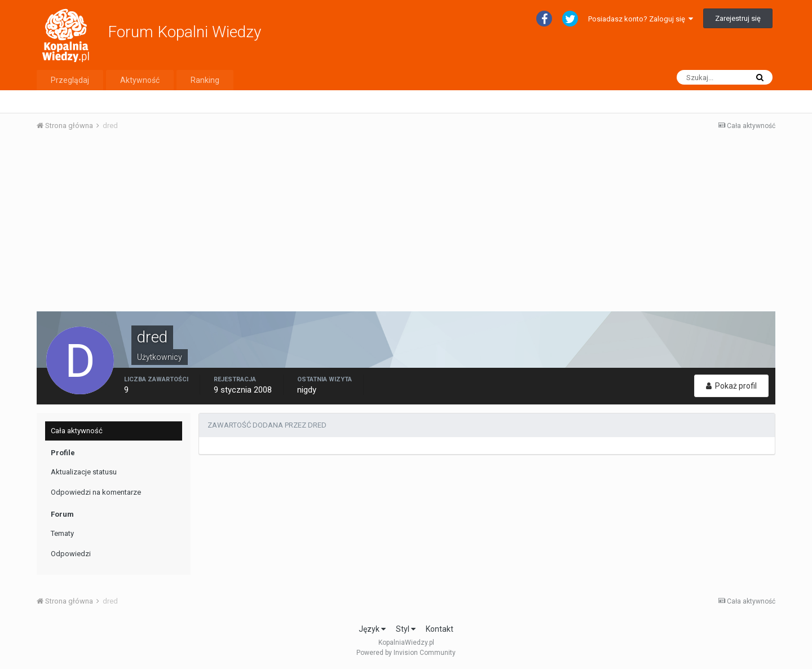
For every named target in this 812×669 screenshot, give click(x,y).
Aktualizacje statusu (84, 472)
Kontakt (440, 629)
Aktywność (140, 80)
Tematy (62, 533)
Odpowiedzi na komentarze (96, 492)
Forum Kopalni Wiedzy (184, 32)
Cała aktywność (77, 431)
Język (372, 629)
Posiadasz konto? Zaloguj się (641, 19)
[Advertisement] (406, 225)
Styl (406, 629)
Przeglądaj (70, 80)
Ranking (205, 80)
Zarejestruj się (738, 18)
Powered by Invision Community (406, 653)
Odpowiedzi (71, 554)
